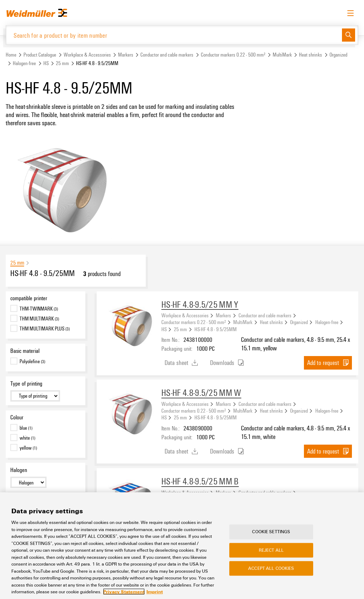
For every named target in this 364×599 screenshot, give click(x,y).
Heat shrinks (311, 55)
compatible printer (29, 298)
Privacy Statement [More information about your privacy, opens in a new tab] (124, 592)
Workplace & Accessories (87, 55)
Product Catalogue (40, 55)
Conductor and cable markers (167, 55)
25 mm (62, 63)
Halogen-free (24, 63)
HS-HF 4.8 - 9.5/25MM (216, 329)
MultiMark (282, 55)
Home (11, 55)
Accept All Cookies (271, 568)
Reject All (271, 550)
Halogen (19, 470)
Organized (338, 55)
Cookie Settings (271, 532)
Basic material (25, 351)
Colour (17, 417)
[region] (182, 546)
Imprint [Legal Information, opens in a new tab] (155, 592)
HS (46, 63)
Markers (126, 55)
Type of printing (26, 383)
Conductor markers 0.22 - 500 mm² (233, 55)
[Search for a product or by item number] (174, 35)
